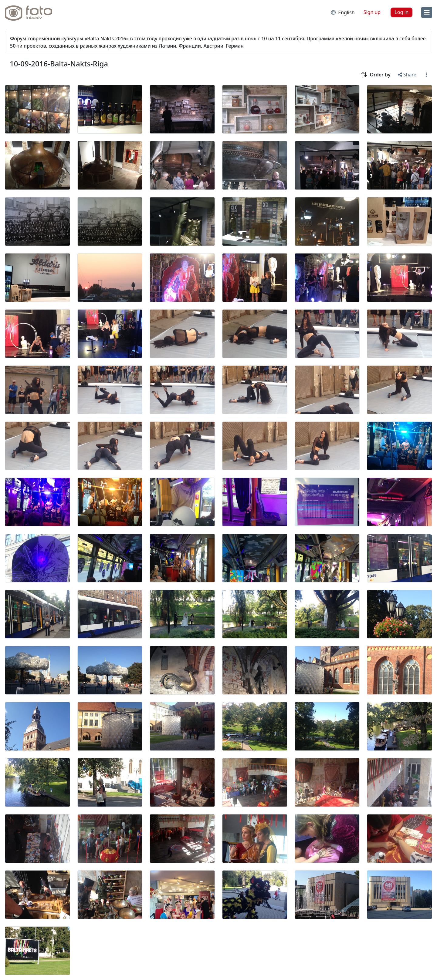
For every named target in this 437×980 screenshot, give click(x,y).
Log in (401, 12)
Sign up (372, 12)
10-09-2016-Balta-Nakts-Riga (59, 64)
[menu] (427, 12)
